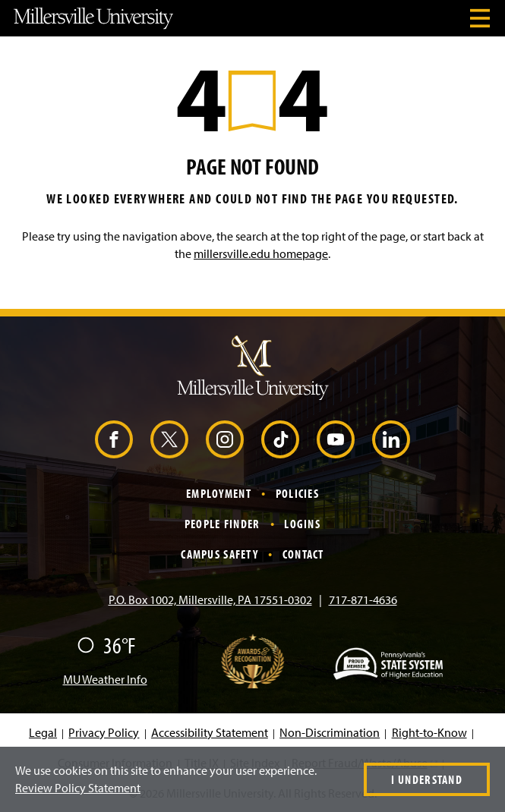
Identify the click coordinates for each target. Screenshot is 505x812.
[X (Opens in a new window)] (169, 439)
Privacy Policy (104, 732)
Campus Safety (219, 554)
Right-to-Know (429, 732)
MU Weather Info (105, 679)
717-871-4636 (363, 600)
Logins (302, 524)
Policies (297, 493)
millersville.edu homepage (261, 253)
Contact (303, 554)
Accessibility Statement (210, 732)
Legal (43, 732)
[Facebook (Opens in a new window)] (114, 439)
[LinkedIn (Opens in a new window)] (391, 439)
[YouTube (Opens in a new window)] (336, 439)
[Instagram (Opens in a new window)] (225, 439)
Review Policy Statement (78, 788)
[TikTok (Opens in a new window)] (280, 439)
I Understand (427, 779)
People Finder (223, 524)
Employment (219, 493)
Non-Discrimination (330, 732)
